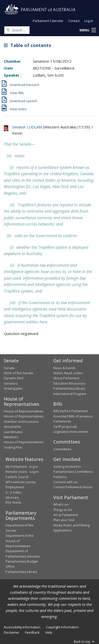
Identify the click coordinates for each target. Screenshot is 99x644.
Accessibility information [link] (22, 627)
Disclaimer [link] (12, 632)
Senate (9, 368)
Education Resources (69, 383)
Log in (89, 21)
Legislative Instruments (71, 432)
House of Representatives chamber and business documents (24, 421)
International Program (70, 394)
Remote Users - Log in (22, 472)
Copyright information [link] (62, 627)
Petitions (60, 477)
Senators (11, 383)
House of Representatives (24, 411)
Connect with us (65, 482)
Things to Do (63, 510)
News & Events (65, 368)
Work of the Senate (19, 373)
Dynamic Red (14, 378)
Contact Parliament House (73, 487)
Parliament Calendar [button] (48, 21)
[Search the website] (17, 30)
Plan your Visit (64, 520)
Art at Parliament (66, 515)
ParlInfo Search (17, 477)
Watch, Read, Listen (68, 373)
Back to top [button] (84, 641)
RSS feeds (14, 502)
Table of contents (27, 45)
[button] (88, 30)
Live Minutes (13, 432)
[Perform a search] (8, 30)
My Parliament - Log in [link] (22, 467)
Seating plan (13, 388)
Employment (15, 487)
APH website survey (21, 482)
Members (11, 437)
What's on (61, 504)
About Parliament (66, 378)
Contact (74, 21)
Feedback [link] (32, 632)
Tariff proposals (65, 427)
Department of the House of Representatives (20, 541)
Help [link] (49, 632)
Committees (62, 449)
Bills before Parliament (70, 411)
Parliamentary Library (69, 388)
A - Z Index (14, 492)
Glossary (12, 497)
